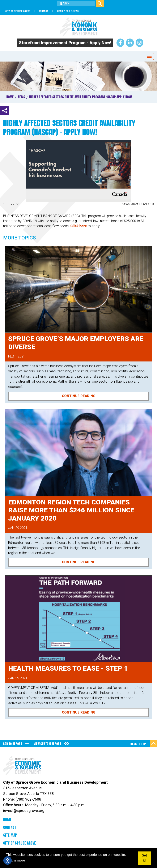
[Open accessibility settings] (8, 860)
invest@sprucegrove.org (24, 811)
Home (7, 820)
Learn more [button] (16, 860)
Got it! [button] (144, 858)
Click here (79, 226)
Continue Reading (79, 396)
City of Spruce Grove (18, 11)
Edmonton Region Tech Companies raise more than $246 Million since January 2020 (71, 510)
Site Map (10, 835)
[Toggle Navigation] (149, 56)
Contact (43, 11)
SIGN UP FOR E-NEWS (68, 11)
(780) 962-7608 (28, 799)
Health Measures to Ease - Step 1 (68, 668)
